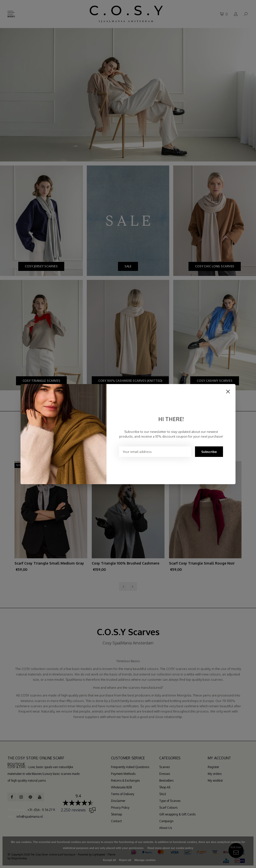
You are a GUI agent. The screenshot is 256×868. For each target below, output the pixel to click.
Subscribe (209, 452)
